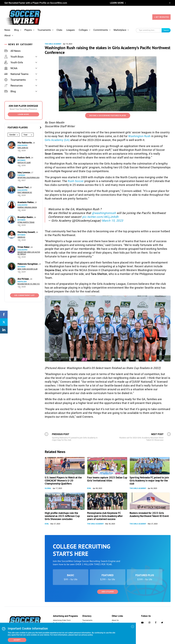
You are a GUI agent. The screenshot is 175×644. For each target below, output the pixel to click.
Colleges (83, 30)
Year (25, 135)
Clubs (59, 30)
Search (166, 30)
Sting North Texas (26, 222)
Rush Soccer (76, 181)
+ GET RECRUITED (162, 17)
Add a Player (108, 592)
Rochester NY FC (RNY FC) (29, 284)
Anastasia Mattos (26, 202)
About (7, 35)
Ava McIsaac (24, 279)
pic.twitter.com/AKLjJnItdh (100, 217)
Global (48, 488)
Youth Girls (14, 62)
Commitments (101, 30)
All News (12, 51)
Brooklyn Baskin (26, 217)
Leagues (71, 30)
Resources (14, 86)
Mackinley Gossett (27, 232)
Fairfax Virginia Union (27, 207)
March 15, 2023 (113, 221)
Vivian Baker (24, 247)
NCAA (11, 68)
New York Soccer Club (27, 269)
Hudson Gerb (24, 157)
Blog (16, 30)
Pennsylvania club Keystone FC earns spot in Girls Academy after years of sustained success (105, 516)
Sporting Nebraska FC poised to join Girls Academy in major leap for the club (149, 481)
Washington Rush (139, 136)
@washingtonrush (104, 213)
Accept (17, 640)
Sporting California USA (28, 178)
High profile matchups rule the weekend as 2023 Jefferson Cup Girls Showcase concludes (62, 516)
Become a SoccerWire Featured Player (108, 116)
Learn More (23, 114)
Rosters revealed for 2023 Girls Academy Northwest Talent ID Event (149, 514)
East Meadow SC (25, 192)
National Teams (16, 74)
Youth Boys (14, 57)
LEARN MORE (117, 3)
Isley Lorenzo (24, 172)
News (7, 30)
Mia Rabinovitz (25, 143)
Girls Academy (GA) (57, 140)
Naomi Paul (23, 187)
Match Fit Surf (24, 163)
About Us (115, 620)
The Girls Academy (53, 44)
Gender (12, 135)
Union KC (21, 237)
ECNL (89, 488)
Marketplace (120, 30)
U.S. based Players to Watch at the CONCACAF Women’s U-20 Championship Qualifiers (63, 481)
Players (28, 30)
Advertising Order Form (62, 620)
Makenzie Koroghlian (28, 264)
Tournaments (44, 30)
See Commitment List (25, 295)
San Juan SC (23, 148)
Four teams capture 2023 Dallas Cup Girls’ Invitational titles (107, 479)
